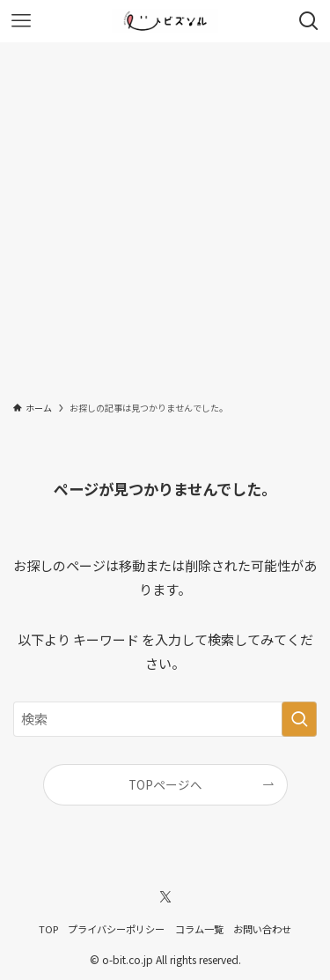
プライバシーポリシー (116, 929)
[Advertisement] (165, 216)
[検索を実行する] (299, 719)
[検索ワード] (165, 719)
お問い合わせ (262, 929)
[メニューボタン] (21, 21)
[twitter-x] (165, 897)
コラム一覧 (199, 929)
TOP (48, 929)
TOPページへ (165, 784)
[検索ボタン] (309, 21)
